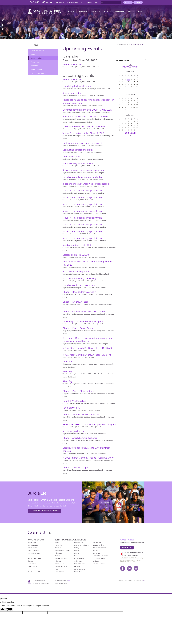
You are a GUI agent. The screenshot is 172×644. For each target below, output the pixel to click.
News (140, 11)
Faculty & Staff (32, 548)
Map (48, 2)
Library (76, 550)
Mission (77, 553)
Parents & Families (34, 553)
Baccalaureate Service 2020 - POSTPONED (85, 117)
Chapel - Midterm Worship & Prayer (81, 415)
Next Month (130, 133)
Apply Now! (4, 20)
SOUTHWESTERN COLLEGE (133, 581)
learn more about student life (44, 511)
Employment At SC (61, 566)
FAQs (57, 569)
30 (137, 86)
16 (137, 82)
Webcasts (34, 66)
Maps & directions (61, 583)
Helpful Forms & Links (81, 545)
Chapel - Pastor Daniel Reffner (79, 328)
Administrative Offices (62, 550)
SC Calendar (71, 2)
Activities (58, 548)
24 (120, 86)
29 (134, 86)
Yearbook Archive (99, 564)
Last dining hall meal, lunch (77, 86)
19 (126, 84)
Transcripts (97, 553)
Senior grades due (72, 93)
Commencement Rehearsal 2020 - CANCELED (87, 110)
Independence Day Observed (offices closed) (86, 184)
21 (131, 84)
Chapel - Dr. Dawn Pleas (75, 302)
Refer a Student (79, 564)
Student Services (99, 545)
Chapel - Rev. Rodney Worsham (79, 292)
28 (131, 86)
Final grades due (71, 157)
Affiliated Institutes (61, 558)
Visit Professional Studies (36, 572)
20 (128, 84)
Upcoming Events (38, 58)
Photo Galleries (37, 69)
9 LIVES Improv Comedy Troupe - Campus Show (88, 458)
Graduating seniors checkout (78, 150)
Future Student (32, 542)
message (69, 581)
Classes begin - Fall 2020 (76, 255)
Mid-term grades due (74, 431)
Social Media (36, 62)
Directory (58, 2)
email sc (127, 547)
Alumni (131, 11)
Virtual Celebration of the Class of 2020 (83, 133)
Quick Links (85, 2)
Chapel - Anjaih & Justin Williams (80, 438)
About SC (71, 11)
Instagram (136, 568)
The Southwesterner (39, 73)
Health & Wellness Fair (74, 401)
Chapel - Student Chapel (76, 468)
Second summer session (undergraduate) (84, 170)
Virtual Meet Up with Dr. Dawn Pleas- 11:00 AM (87, 348)
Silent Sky (67, 362)
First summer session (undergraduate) (82, 143)
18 (123, 84)
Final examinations (72, 64)
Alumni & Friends (33, 550)
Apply (128, 2)
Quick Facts (78, 561)
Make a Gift (4, 29)
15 (134, 82)
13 (128, 82)
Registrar (77, 566)
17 (120, 84)
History (77, 548)
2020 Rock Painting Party (76, 272)
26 (126, 86)
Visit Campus (4, 25)
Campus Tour (59, 564)
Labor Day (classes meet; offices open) (83, 321)
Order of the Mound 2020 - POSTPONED (84, 126)
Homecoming (79, 542)
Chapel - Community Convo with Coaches (85, 312)
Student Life (119, 11)
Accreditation (32, 564)
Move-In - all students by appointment (82, 191)
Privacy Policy (32, 566)
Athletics (107, 11)
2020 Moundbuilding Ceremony (79, 278)
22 (134, 84)
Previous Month (130, 67)
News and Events (37, 51)
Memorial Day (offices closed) (78, 163)
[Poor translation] (9, 609)
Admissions (59, 553)
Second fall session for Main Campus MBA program (89, 424)
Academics (96, 11)
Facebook (123, 568)
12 (126, 82)
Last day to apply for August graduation (83, 177)
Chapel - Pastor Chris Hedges (78, 391)
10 (120, 82)
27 (128, 86)
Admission (83, 11)
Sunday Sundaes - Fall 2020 (77, 245)
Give (138, 2)
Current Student (33, 545)
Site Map (30, 561)
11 (123, 82)
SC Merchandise (80, 569)
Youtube (129, 568)
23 (137, 84)
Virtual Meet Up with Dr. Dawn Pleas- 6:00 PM (87, 355)
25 (123, 86)
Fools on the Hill (71, 408)
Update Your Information (101, 556)
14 (131, 82)
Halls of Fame (59, 572)
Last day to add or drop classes (79, 285)
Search (97, 2)
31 (120, 88)
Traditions (96, 550)
